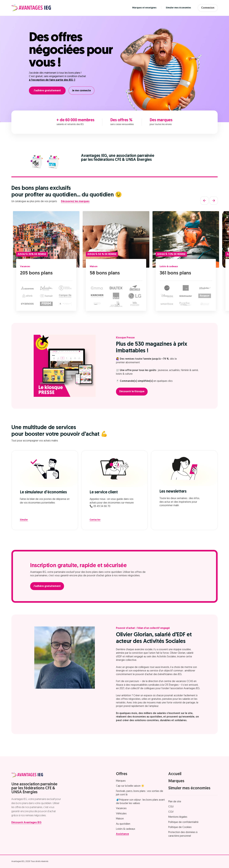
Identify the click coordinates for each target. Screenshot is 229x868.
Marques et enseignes (141, 8)
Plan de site (175, 802)
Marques (121, 781)
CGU (171, 807)
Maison (95, 267)
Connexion (206, 8)
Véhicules (121, 814)
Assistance (122, 834)
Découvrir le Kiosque (133, 392)
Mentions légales (178, 817)
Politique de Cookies (180, 827)
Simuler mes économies (175, 8)
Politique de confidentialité (183, 822)
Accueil (175, 774)
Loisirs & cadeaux (170, 267)
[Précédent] (205, 201)
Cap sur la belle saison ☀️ (130, 786)
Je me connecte (83, 91)
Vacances (26, 267)
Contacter (95, 520)
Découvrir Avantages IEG (26, 823)
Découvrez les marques (75, 201)
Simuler (24, 520)
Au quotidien (123, 824)
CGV (171, 812)
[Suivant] (214, 201)
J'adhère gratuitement (47, 91)
